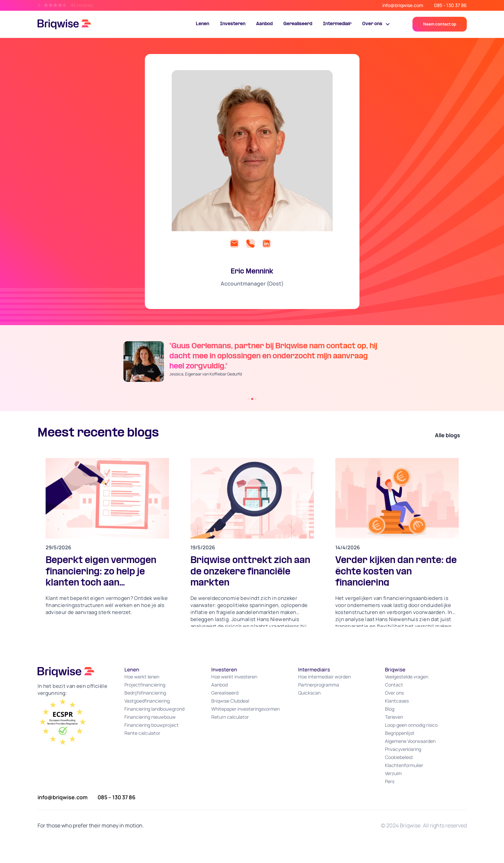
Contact (394, 685)
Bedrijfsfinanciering (145, 693)
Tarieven (394, 717)
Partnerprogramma (319, 685)
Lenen (203, 24)
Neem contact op (440, 24)
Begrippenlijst (400, 733)
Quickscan (309, 693)
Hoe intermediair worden (324, 677)
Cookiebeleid (399, 757)
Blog (390, 709)
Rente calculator (142, 733)
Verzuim (393, 773)
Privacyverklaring (403, 749)
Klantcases (397, 701)
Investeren (233, 24)
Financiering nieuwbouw (150, 717)
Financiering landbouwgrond (154, 709)
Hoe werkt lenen (142, 677)
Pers (390, 781)
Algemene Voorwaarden (410, 741)
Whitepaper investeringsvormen (245, 709)
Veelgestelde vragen (407, 677)
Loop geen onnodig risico (411, 725)
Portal (403, 25)
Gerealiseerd (298, 24)
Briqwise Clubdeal (230, 701)
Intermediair (337, 24)
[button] (376, 24)
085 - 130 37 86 (450, 5)
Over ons (394, 693)
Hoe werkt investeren (234, 677)
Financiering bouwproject (152, 725)
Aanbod (264, 24)
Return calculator (230, 717)
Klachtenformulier (404, 765)
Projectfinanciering (145, 685)
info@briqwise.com (403, 5)
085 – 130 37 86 (117, 797)
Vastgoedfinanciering (147, 701)
